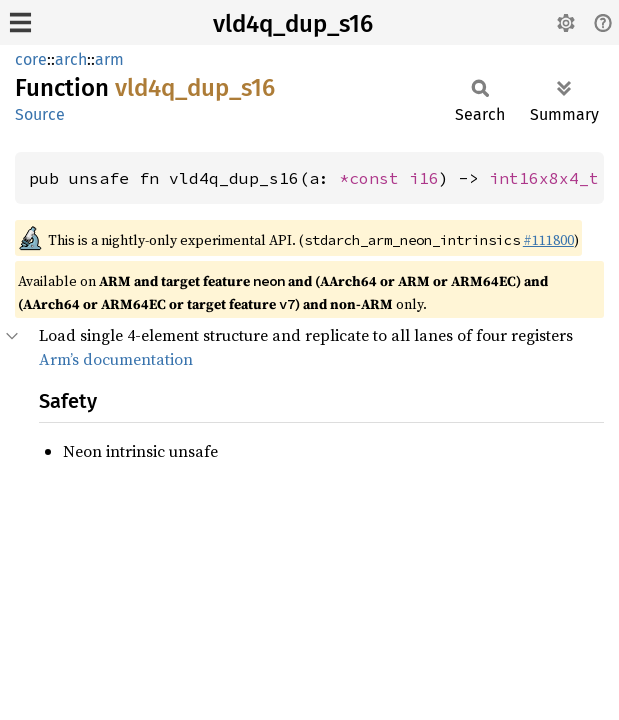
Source (40, 114)
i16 (424, 178)
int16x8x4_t (544, 178)
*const (374, 178)
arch (71, 59)
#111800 (548, 240)
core (31, 59)
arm (109, 59)
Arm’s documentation (116, 359)
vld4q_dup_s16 (293, 24)
